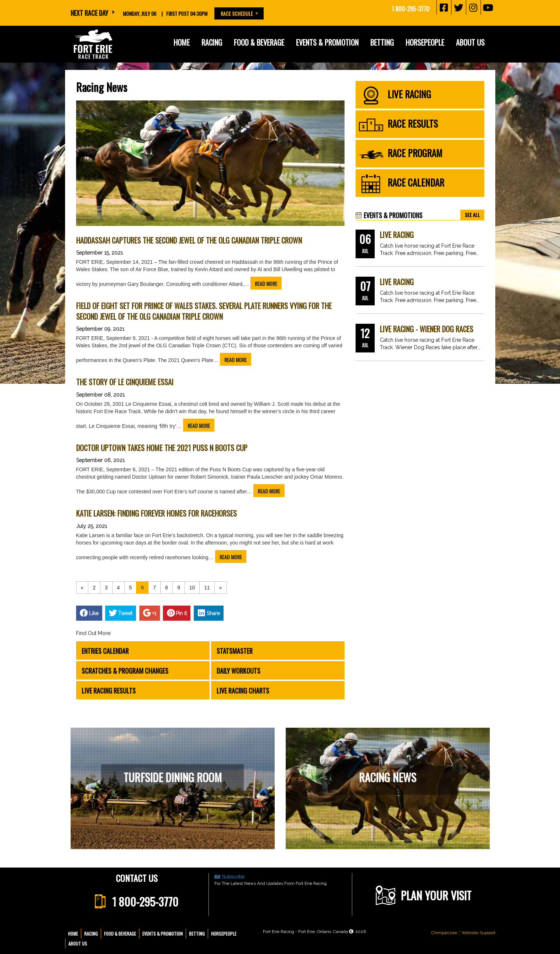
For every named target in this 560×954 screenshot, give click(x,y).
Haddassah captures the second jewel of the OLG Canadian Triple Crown (189, 240)
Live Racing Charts (243, 691)
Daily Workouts (238, 671)
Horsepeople (425, 42)
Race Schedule (237, 13)
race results (398, 125)
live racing (395, 96)
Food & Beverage (259, 42)
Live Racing (397, 235)
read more (266, 283)
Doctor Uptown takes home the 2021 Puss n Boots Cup (162, 448)
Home (182, 42)
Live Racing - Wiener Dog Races (427, 329)
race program (400, 155)
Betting (382, 42)
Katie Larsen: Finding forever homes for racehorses (156, 513)
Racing (212, 42)
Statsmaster (235, 651)
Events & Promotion (327, 42)
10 (192, 588)
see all (472, 215)
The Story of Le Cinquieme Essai (125, 382)
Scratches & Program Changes (125, 671)
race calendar (401, 184)
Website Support (478, 933)
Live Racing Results (109, 691)
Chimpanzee (444, 933)
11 (207, 588)
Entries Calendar (105, 651)
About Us (470, 42)
